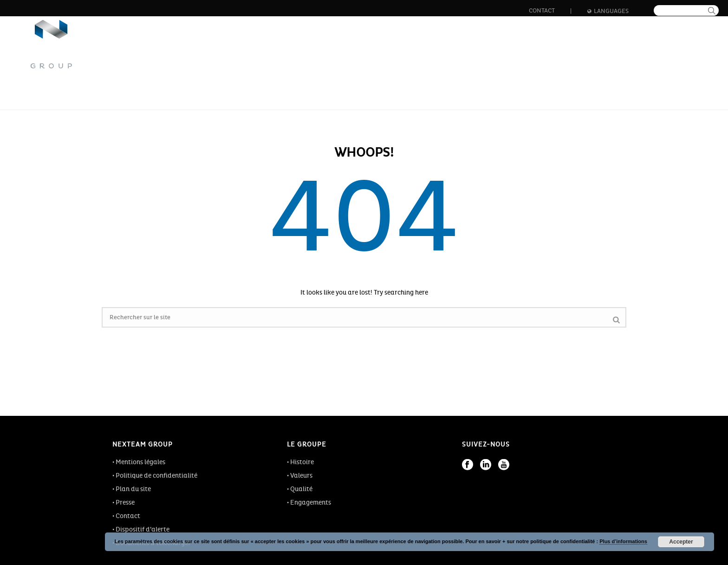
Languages (608, 11)
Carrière (488, 51)
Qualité (301, 489)
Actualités (603, 51)
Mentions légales (140, 462)
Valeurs (301, 476)
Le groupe (309, 51)
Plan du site (133, 489)
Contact (542, 11)
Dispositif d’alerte (143, 529)
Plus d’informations (623, 541)
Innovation (430, 51)
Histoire (302, 462)
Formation (544, 51)
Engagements (311, 503)
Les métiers (368, 51)
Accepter (681, 542)
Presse (125, 503)
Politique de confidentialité (156, 476)
